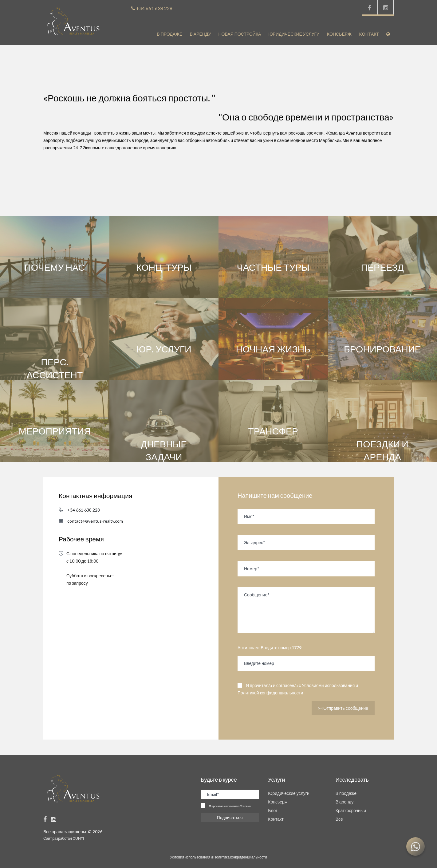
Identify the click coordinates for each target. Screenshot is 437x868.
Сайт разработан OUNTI (64, 838)
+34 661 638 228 (84, 510)
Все (339, 819)
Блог (273, 810)
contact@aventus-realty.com (95, 521)
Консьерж (339, 34)
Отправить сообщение (343, 708)
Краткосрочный (351, 810)
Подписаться (230, 817)
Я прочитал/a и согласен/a (298, 689)
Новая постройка (240, 34)
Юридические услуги (294, 34)
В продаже (169, 34)
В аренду (200, 34)
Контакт (276, 819)
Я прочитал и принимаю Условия (230, 806)
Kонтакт (369, 34)
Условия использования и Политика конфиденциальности (218, 857)
